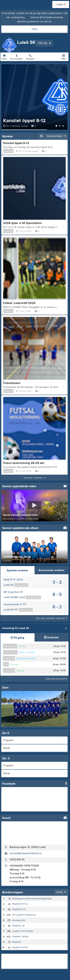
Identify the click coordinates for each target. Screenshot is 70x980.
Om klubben (17, 56)
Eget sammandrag (26, 658)
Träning (22, 646)
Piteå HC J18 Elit (20, 937)
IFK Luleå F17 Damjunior (24, 915)
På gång (17, 638)
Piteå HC (17, 942)
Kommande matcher (52, 570)
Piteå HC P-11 (19, 909)
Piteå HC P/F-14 (20, 947)
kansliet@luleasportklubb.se (26, 853)
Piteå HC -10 (18, 926)
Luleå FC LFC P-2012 (23, 931)
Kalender (51, 638)
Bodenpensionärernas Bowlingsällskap (32, 899)
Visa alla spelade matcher (51, 618)
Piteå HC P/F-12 (20, 904)
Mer (64, 56)
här (27, 17)
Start (4, 56)
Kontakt (30, 56)
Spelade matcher (17, 570)
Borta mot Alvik (27, 652)
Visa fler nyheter (35, 478)
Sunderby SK (19, 920)
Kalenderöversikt (56, 679)
